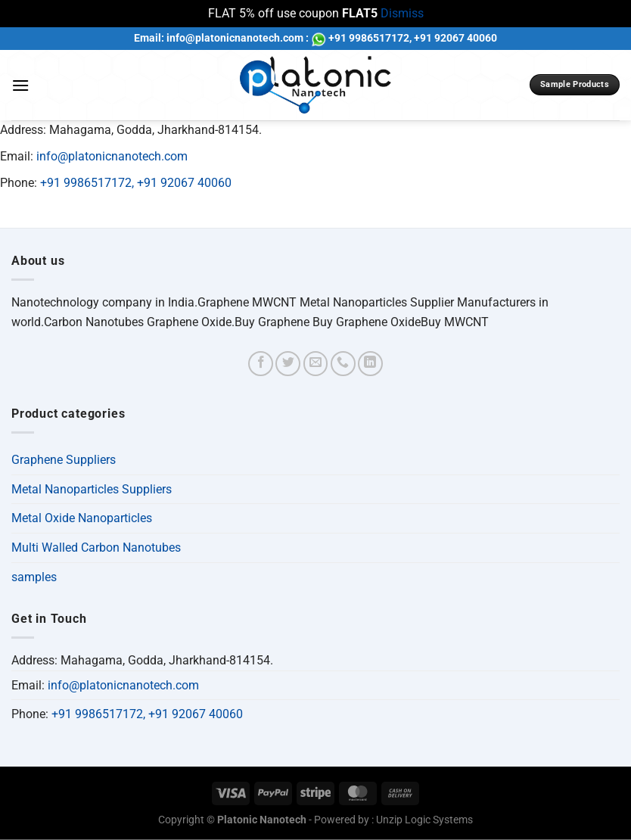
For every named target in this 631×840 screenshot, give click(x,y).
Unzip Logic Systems (424, 820)
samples (34, 577)
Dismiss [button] (402, 13)
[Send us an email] (316, 364)
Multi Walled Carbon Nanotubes (96, 548)
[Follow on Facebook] (261, 364)
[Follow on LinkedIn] (370, 364)
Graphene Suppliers (64, 460)
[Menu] (20, 85)
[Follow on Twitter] (288, 364)
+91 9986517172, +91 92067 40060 (136, 183)
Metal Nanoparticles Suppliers (92, 489)
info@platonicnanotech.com (112, 156)
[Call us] (343, 364)
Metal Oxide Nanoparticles (82, 518)
